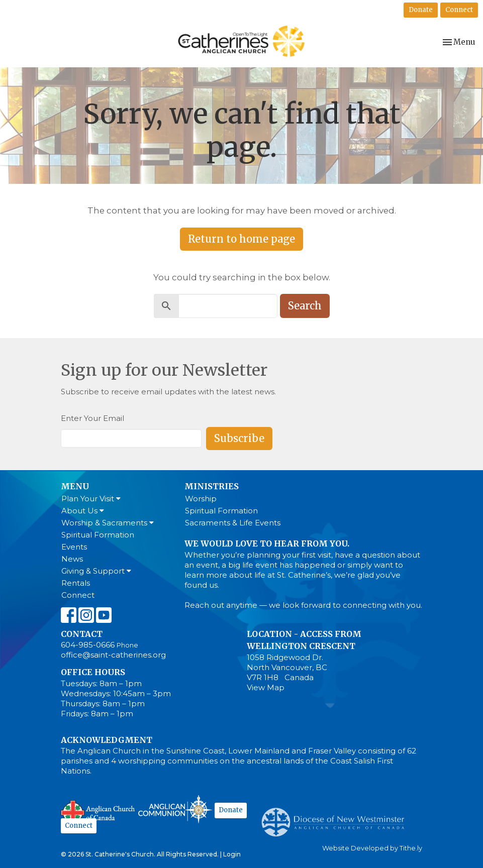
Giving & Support (96, 571)
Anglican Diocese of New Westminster (336, 817)
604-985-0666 (88, 645)
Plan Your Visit (91, 499)
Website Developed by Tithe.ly (372, 848)
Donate (421, 10)
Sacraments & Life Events (233, 523)
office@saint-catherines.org (113, 655)
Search (305, 306)
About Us (83, 511)
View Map (266, 687)
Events (74, 547)
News (72, 559)
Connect (459, 10)
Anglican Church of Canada (98, 811)
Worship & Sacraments (108, 523)
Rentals (76, 583)
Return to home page (241, 239)
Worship (201, 499)
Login (232, 854)
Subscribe (239, 438)
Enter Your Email (92, 418)
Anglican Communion (175, 809)
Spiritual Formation (98, 535)
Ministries (212, 486)
